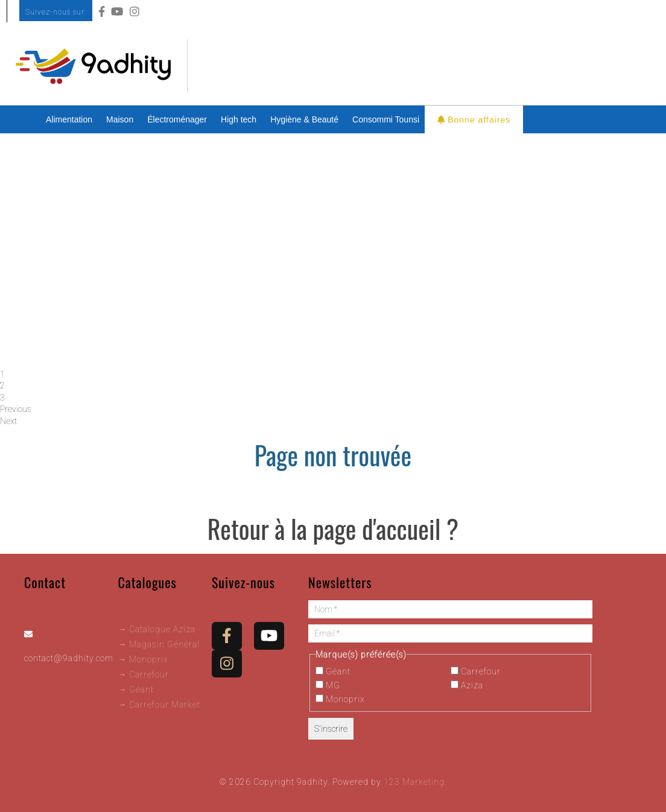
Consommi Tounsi (386, 119)
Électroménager (177, 119)
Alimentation (69, 119)
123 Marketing (414, 782)
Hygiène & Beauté (304, 119)
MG (328, 685)
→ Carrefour (143, 674)
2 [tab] (2, 385)
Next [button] (8, 421)
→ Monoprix (143, 659)
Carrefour (476, 671)
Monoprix (340, 699)
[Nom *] (450, 609)
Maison (120, 119)
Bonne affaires (474, 119)
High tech (239, 119)
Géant (333, 671)
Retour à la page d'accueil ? (333, 528)
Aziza (467, 685)
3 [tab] (2, 398)
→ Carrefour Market (159, 705)
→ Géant (136, 690)
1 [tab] (2, 374)
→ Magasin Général (159, 644)
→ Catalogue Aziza (157, 629)
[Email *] (450, 633)
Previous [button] (16, 409)
